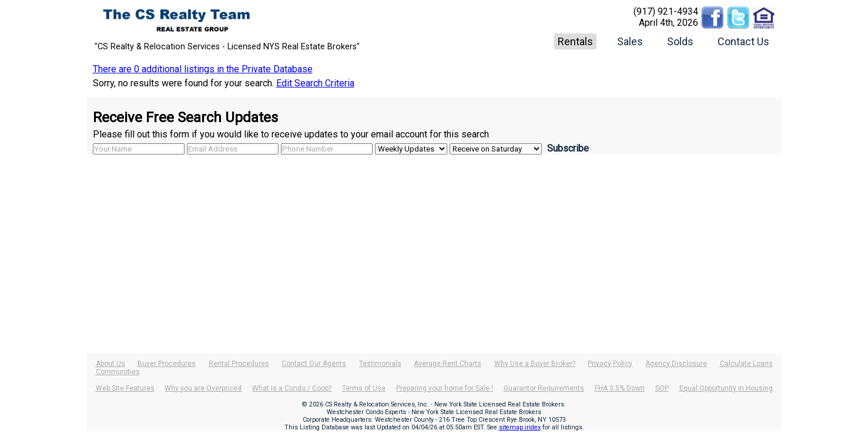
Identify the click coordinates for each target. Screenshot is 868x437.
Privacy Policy (610, 364)
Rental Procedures (239, 364)
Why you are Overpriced (203, 388)
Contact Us (743, 41)
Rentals (575, 41)
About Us (110, 364)
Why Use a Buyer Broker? (535, 364)
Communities (118, 372)
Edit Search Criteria (315, 83)
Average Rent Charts (448, 364)
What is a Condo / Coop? (292, 388)
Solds (680, 41)
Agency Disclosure (676, 364)
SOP (662, 388)
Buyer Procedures (167, 364)
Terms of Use (364, 388)
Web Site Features (125, 388)
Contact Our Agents (314, 364)
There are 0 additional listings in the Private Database (203, 69)
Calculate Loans (746, 364)
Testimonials (380, 364)
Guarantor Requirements (544, 388)
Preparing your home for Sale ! (445, 388)
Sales (630, 41)
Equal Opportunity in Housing (726, 388)
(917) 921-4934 (666, 11)
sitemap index (520, 427)
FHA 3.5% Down (620, 388)
